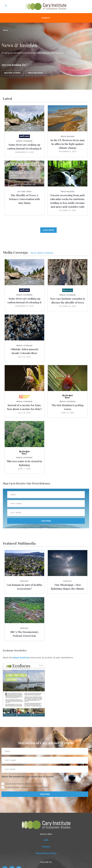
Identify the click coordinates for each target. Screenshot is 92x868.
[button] (24, 716)
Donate (46, 18)
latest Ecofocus (21, 657)
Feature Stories (12, 73)
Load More (48, 230)
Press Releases (36, 73)
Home (5, 30)
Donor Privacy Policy (46, 853)
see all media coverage (42, 253)
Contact (46, 847)
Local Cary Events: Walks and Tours (24, 784)
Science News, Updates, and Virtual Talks (27, 787)
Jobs (46, 840)
